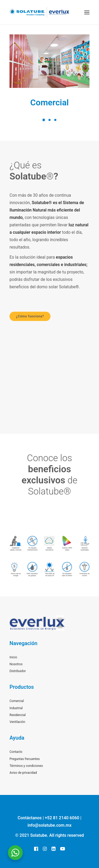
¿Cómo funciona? (30, 316)
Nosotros (16, 664)
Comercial (50, 102)
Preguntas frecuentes (25, 759)
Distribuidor (18, 671)
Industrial (16, 708)
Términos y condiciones (26, 766)
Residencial (18, 715)
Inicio (13, 657)
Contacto (16, 752)
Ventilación (17, 722)
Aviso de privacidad (23, 773)
